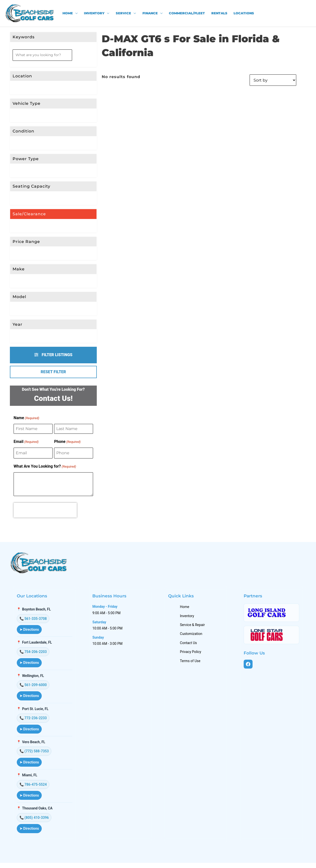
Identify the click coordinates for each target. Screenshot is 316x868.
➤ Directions (30, 632)
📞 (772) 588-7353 (35, 754)
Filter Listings (53, 355)
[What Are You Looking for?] (53, 484)
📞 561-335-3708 (34, 621)
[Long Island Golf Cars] (272, 615)
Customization (192, 636)
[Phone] (74, 453)
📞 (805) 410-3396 (35, 820)
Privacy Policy (192, 654)
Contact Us (190, 646)
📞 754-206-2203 (34, 654)
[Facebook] (250, 667)
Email (26, 442)
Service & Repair (194, 628)
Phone (67, 442)
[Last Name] (74, 429)
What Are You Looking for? (45, 467)
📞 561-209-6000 (34, 688)
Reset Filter (53, 372)
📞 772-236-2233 (34, 721)
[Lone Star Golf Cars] (272, 638)
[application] (75, 13)
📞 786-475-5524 (34, 787)
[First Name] (33, 429)
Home (186, 609)
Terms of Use (191, 664)
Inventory (188, 619)
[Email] (33, 453)
